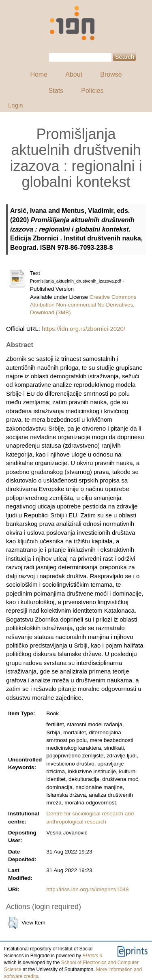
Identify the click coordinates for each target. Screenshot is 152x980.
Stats (56, 91)
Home (39, 74)
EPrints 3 (92, 956)
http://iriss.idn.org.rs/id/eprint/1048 (87, 889)
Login (16, 105)
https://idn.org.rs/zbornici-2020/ (83, 329)
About (74, 74)
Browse (111, 74)
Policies (92, 91)
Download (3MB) (50, 312)
